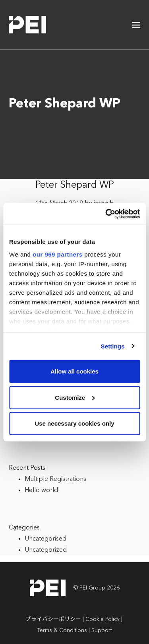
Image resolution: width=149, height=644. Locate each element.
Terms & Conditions (62, 630)
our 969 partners (58, 254)
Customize (75, 397)
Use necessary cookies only (74, 423)
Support (102, 630)
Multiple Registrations (55, 479)
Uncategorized (46, 550)
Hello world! (42, 490)
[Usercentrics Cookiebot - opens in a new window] (106, 214)
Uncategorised (45, 539)
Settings (113, 346)
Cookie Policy (103, 619)
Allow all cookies (74, 371)
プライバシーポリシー (53, 619)
